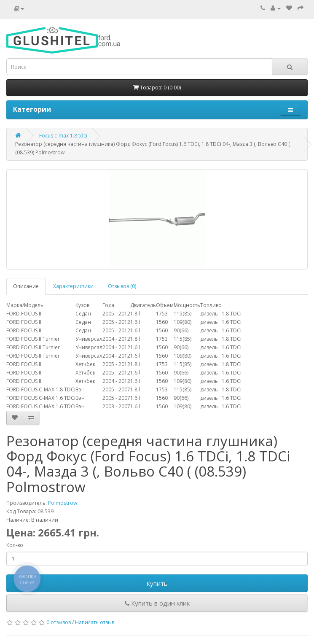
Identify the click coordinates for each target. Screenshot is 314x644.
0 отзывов (59, 622)
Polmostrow (63, 503)
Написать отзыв (95, 622)
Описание (26, 286)
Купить (157, 583)
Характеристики (73, 286)
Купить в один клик (157, 603)
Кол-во (15, 545)
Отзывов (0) (122, 286)
